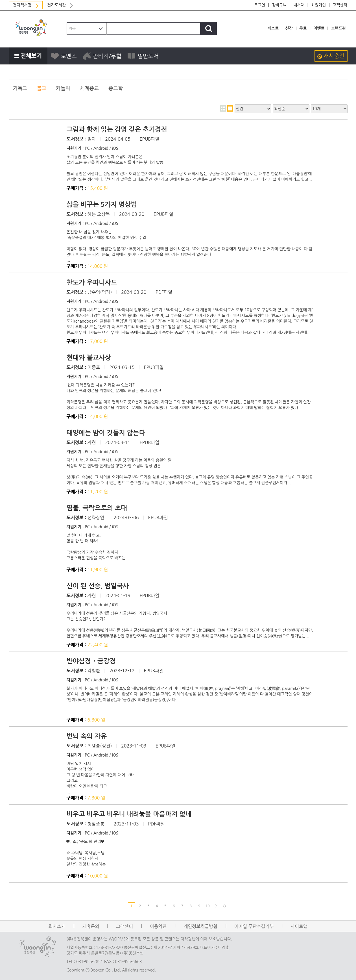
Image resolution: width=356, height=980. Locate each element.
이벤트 (319, 28)
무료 (303, 28)
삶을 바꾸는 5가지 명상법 (102, 205)
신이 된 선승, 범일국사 (98, 586)
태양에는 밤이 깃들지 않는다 (106, 433)
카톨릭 (63, 88)
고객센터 (340, 5)
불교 (42, 88)
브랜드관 (339, 28)
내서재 (299, 5)
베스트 (273, 28)
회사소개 (57, 926)
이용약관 (158, 926)
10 (208, 906)
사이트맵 (299, 926)
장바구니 (279, 5)
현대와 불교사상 (89, 358)
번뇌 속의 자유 (87, 736)
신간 (289, 28)
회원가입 (319, 5)
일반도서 (143, 56)
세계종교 (89, 88)
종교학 (116, 88)
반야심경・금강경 (91, 661)
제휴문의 (91, 926)
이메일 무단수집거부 (254, 926)
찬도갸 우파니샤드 (92, 283)
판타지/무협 (102, 56)
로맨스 (63, 56)
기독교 (20, 88)
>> (224, 906)
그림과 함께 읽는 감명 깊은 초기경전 (117, 129)
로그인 (260, 5)
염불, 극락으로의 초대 (97, 508)
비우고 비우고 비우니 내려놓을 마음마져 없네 (129, 814)
